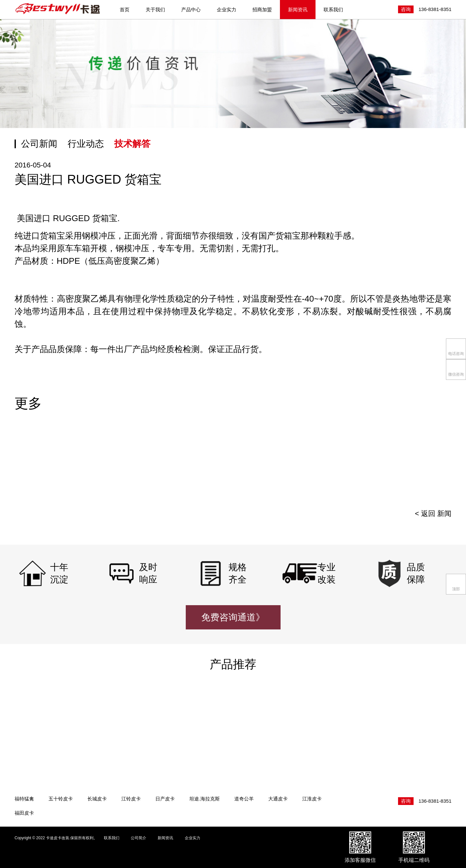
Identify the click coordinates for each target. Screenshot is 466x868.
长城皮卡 (97, 799)
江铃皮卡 (131, 799)
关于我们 (155, 10)
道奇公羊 (244, 799)
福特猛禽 (24, 799)
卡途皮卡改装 (58, 9)
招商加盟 (262, 10)
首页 (125, 10)
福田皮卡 (24, 813)
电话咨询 (456, 348)
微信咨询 (456, 369)
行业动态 (86, 144)
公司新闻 (39, 144)
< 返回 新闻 (433, 514)
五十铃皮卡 (61, 799)
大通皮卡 (278, 799)
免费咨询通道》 (233, 617)
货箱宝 (52, 236)
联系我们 (333, 10)
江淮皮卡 (312, 799)
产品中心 (191, 10)
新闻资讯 (298, 10)
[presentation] (437, 464)
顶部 (456, 584)
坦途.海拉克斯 (205, 799)
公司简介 (139, 838)
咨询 (406, 9)
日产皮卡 (165, 799)
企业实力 (227, 10)
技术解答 (132, 144)
